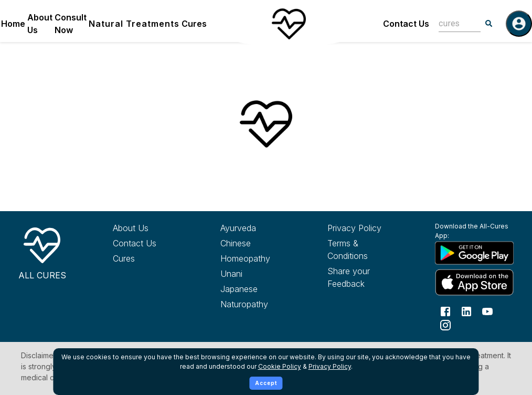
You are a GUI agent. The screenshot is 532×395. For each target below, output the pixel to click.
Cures (194, 24)
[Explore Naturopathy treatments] (257, 304)
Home (13, 24)
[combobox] (452, 23)
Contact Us (406, 24)
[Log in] (519, 24)
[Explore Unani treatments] (257, 274)
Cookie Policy (280, 366)
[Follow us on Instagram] (445, 324)
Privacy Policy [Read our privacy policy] (354, 228)
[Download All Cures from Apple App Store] (472, 282)
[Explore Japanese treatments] (257, 289)
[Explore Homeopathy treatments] (257, 258)
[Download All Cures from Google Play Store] (472, 253)
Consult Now (71, 24)
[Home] (289, 24)
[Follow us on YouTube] (487, 310)
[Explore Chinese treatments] (257, 243)
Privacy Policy (330, 366)
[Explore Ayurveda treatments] (257, 228)
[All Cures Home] (42, 252)
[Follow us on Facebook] (445, 310)
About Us (40, 24)
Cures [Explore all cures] (124, 258)
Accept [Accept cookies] (266, 383)
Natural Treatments (134, 24)
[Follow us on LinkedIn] (466, 310)
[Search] (489, 24)
